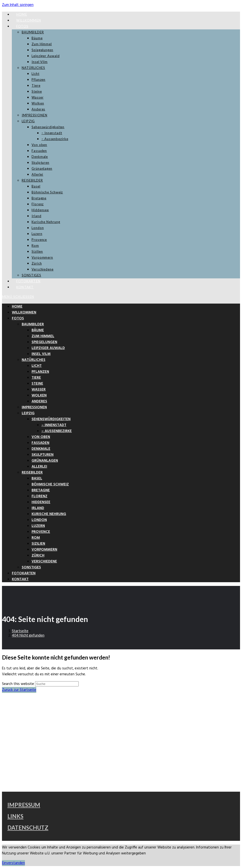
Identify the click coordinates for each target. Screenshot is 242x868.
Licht (37, 366)
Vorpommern (44, 550)
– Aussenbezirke (57, 431)
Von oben (41, 437)
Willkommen (24, 312)
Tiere (36, 378)
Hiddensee (41, 502)
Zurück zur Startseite (19, 690)
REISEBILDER (32, 473)
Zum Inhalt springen (18, 5)
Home (17, 307)
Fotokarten (24, 573)
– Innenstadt (54, 425)
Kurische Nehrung (49, 514)
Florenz (39, 496)
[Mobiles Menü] (18, 297)
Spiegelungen (44, 342)
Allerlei (39, 467)
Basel (37, 478)
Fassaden (40, 443)
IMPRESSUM (24, 805)
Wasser (39, 390)
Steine (37, 384)
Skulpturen (43, 455)
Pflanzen (40, 372)
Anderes (39, 401)
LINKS (15, 816)
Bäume (38, 330)
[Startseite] (20, 631)
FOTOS (18, 318)
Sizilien (38, 544)
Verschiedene (44, 561)
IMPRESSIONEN (34, 407)
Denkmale (41, 449)
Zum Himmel (43, 336)
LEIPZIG (28, 413)
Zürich (38, 556)
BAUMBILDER (33, 324)
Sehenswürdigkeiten (51, 419)
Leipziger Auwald (48, 348)
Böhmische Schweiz (50, 484)
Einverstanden (13, 863)
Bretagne (41, 490)
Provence (41, 532)
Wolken (39, 395)
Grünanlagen (45, 461)
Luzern (38, 526)
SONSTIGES (31, 567)
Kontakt (20, 579)
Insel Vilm (41, 354)
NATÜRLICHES (34, 360)
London (39, 520)
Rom (36, 538)
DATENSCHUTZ (28, 828)
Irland (38, 508)
